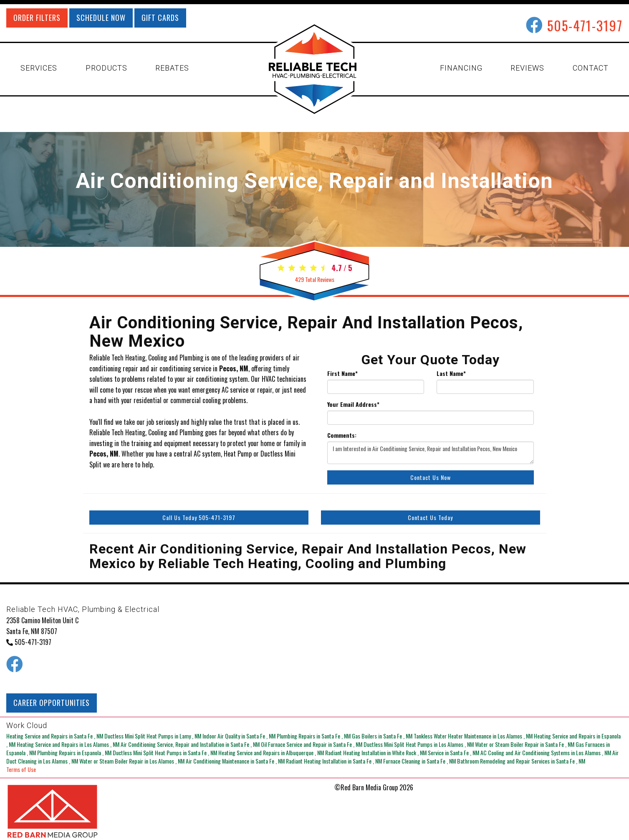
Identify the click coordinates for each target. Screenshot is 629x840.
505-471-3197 (585, 25)
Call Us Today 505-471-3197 (199, 517)
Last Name (451, 373)
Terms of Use (21, 769)
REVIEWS (527, 68)
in (55, 736)
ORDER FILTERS (37, 18)
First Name (342, 373)
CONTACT (591, 68)
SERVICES (39, 68)
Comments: (342, 435)
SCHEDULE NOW (101, 18)
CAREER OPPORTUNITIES (52, 703)
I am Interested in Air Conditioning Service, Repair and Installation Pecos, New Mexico (431, 453)
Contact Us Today (430, 517)
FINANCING (461, 68)
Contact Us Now (431, 477)
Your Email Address (353, 404)
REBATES (172, 68)
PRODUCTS (106, 68)
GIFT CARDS (160, 18)
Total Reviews (315, 279)
